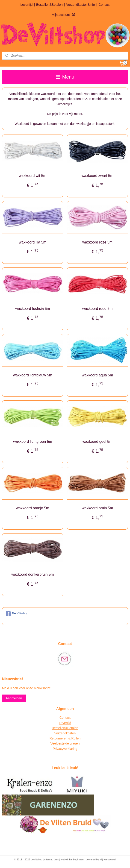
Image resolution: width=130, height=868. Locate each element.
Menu (65, 77)
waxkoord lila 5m (33, 242)
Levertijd (26, 5)
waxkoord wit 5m (33, 176)
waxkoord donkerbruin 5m (32, 575)
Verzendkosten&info (81, 5)
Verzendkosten (65, 733)
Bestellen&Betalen (49, 5)
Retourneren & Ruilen (65, 738)
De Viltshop (17, 614)
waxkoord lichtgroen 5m (33, 442)
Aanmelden (14, 698)
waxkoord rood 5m (97, 309)
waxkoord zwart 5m (97, 176)
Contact (104, 5)
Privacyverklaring (65, 749)
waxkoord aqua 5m (97, 375)
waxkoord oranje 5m (32, 508)
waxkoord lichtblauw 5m (32, 375)
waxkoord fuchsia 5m (32, 309)
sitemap (49, 859)
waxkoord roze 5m (97, 242)
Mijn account (64, 15)
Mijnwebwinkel (108, 859)
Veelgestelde (60, 743)
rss (57, 859)
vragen (74, 743)
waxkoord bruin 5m (97, 508)
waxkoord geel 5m (97, 442)
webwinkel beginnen (72, 859)
